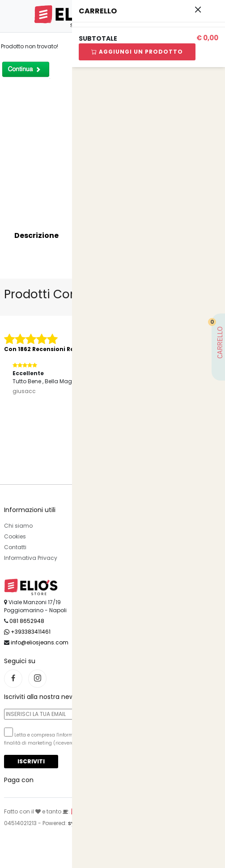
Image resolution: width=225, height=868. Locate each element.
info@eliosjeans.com (40, 642)
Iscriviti (31, 761)
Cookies (15, 536)
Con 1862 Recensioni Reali (43, 349)
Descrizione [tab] (36, 235)
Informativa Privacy (31, 558)
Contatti (15, 547)
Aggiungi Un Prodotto (133, 52)
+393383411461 (27, 632)
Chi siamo (18, 526)
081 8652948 (27, 621)
